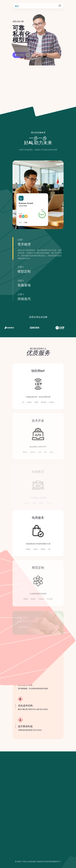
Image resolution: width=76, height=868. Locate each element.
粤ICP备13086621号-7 (53, 862)
